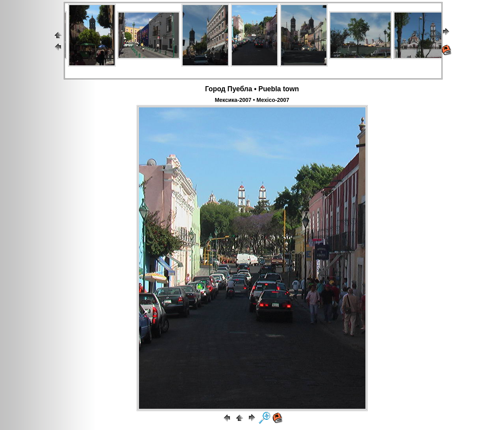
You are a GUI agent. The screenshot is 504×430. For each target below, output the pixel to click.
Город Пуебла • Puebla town (252, 89)
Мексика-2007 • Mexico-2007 (252, 100)
